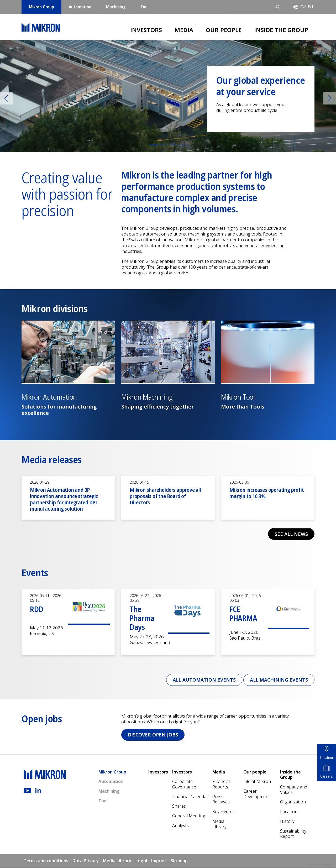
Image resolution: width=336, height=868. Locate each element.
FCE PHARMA (243, 614)
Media (184, 30)
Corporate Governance (184, 784)
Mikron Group (41, 7)
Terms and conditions (46, 861)
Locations (290, 812)
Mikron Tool (238, 397)
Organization (293, 802)
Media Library (219, 824)
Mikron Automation (49, 397)
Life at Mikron (257, 782)
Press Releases (221, 800)
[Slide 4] (182, 145)
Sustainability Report (293, 834)
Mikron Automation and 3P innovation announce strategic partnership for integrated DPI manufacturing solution (64, 499)
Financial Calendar (190, 797)
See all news (291, 534)
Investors (146, 30)
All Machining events (278, 680)
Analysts (180, 826)
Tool (145, 7)
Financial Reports (221, 784)
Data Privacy (86, 861)
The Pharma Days (142, 618)
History (287, 822)
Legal (141, 861)
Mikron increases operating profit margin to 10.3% (267, 493)
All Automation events (203, 680)
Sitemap (179, 861)
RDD (37, 609)
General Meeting (189, 816)
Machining (116, 7)
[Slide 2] (163, 145)
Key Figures (224, 812)
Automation (80, 7)
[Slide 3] (173, 145)
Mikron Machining (147, 397)
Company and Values (294, 790)
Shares (179, 807)
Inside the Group (281, 30)
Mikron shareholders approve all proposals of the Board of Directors (165, 496)
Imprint (159, 861)
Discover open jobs (153, 735)
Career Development (257, 794)
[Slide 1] (154, 145)
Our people (224, 30)
